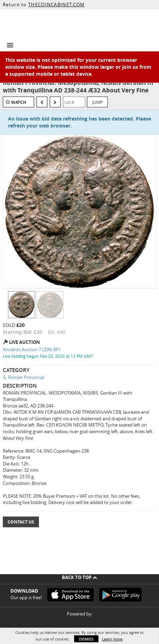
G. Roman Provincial (23, 377)
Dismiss (86, 639)
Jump (97, 102)
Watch (19, 102)
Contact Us (21, 522)
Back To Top (79, 577)
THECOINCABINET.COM (56, 5)
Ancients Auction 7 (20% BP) (31, 349)
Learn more (112, 639)
